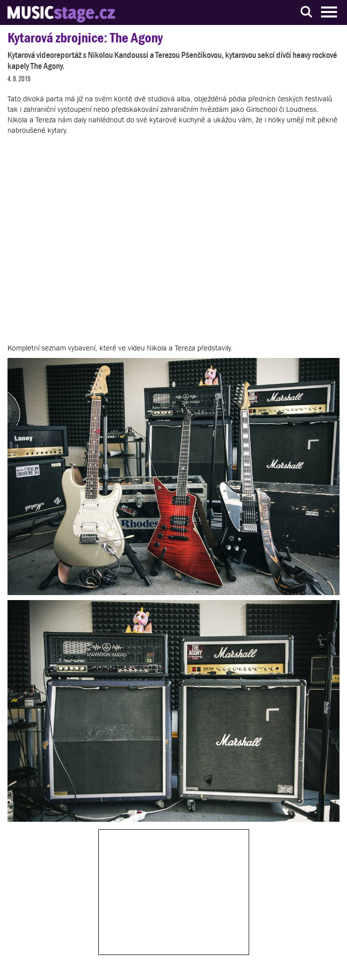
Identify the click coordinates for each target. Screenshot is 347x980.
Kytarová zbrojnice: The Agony (85, 38)
